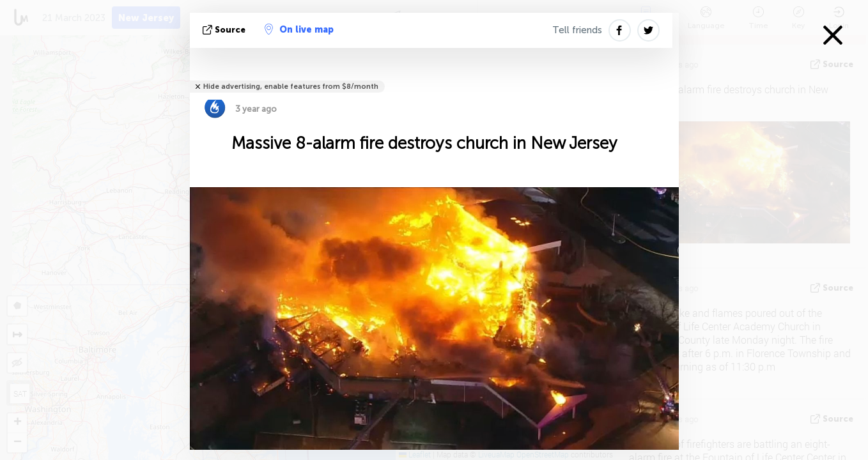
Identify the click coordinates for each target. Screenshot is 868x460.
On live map (299, 29)
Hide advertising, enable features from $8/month (291, 87)
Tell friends (577, 30)
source (225, 30)
